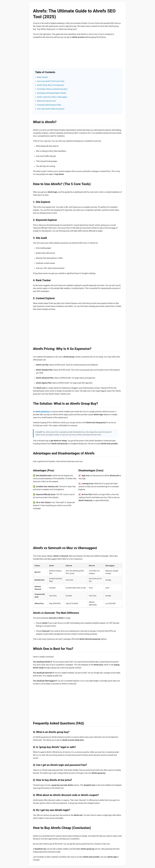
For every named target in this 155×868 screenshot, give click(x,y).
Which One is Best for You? (47, 101)
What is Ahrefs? (43, 77)
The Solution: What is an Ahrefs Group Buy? (52, 89)
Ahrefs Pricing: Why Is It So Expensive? (51, 85)
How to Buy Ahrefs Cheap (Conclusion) (51, 109)
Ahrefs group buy (42, 412)
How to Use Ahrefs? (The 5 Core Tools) (51, 81)
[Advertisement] (77, 55)
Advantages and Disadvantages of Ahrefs (52, 93)
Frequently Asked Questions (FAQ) (49, 105)
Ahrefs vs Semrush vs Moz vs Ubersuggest (52, 97)
